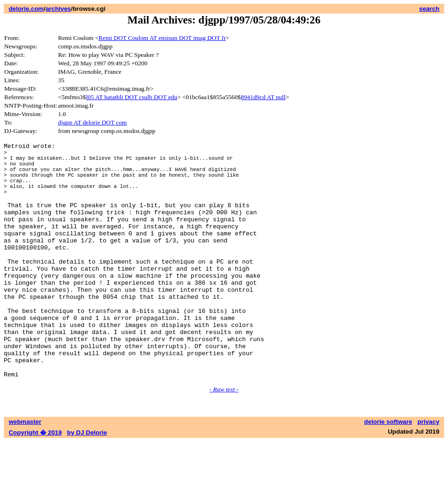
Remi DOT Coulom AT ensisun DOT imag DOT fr (162, 38)
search (429, 9)
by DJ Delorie (87, 482)
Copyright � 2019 (35, 482)
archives (58, 9)
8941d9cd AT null (263, 97)
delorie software (388, 471)
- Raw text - (224, 439)
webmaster (25, 471)
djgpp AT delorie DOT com (93, 122)
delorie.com (26, 9)
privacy (428, 471)
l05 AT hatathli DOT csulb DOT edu (132, 97)
